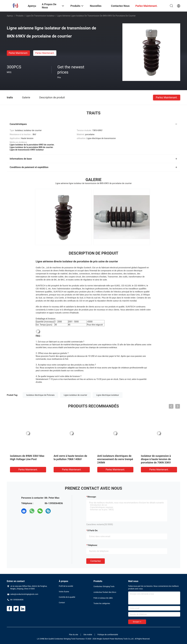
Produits (20, 16)
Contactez (96, 561)
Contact (62, 603)
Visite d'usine (64, 592)
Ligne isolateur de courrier (75, 395)
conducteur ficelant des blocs (105, 592)
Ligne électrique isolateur (108, 395)
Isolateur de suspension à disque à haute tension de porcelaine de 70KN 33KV (156, 459)
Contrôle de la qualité (67, 597)
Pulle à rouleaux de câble (103, 598)
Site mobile (88, 635)
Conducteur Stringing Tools (104, 586)
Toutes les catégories (102, 603)
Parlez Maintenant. (18, 53)
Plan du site (74, 635)
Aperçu (10, 16)
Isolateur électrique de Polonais (40, 395)
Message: (92, 497)
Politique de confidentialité (108, 635)
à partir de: (93, 530)
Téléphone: (92, 545)
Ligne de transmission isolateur (40, 16)
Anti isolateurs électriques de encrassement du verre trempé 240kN (115, 459)
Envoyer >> (137, 622)
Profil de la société (66, 586)
